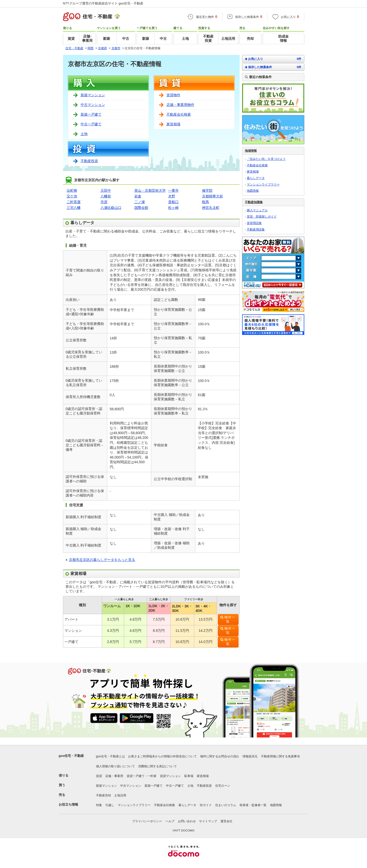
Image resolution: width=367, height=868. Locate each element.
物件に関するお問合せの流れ (220, 756)
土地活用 (120, 795)
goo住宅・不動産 (71, 756)
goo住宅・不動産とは (110, 756)
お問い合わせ (187, 821)
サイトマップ (208, 821)
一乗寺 (173, 190)
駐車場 (189, 776)
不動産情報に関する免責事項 (280, 756)
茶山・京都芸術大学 (150, 190)
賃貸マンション (170, 776)
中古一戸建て (91, 124)
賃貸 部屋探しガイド (262, 217)
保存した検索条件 (273, 67)
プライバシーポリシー (147, 821)
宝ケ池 (72, 196)
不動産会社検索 (179, 114)
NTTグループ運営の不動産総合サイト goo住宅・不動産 (103, 3)
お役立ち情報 (68, 804)
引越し (110, 805)
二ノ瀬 (140, 202)
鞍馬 (206, 202)
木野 (172, 196)
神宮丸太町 (211, 208)
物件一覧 (230, 619)
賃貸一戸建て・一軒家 (142, 776)
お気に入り (273, 59)
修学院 (207, 190)
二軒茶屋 (74, 202)
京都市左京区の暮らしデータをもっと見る (102, 560)
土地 (84, 134)
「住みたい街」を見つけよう (266, 159)
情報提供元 (250, 756)
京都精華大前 (212, 196)
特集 (99, 805)
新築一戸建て (91, 114)
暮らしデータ (256, 178)
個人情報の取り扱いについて (115, 766)
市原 (104, 202)
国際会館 (141, 208)
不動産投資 (89, 161)
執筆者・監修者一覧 (253, 805)
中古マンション (93, 105)
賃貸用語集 (254, 223)
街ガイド (206, 805)
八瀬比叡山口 (111, 208)
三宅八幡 (74, 208)
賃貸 (99, 776)
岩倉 (138, 196)
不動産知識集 (254, 202)
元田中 (106, 190)
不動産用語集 (256, 229)
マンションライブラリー (263, 184)
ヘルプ (170, 821)
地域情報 (251, 151)
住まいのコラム (226, 805)
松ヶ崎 (173, 208)
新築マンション (93, 95)
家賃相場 (173, 124)
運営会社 (226, 821)
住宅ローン (223, 786)
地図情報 (253, 191)
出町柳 (72, 190)
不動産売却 (104, 795)
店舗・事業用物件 (180, 105)
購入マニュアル (257, 210)
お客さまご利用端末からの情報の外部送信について (162, 756)
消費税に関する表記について (157, 766)
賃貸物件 (173, 95)
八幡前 (106, 196)
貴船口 (173, 202)
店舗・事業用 (114, 776)
